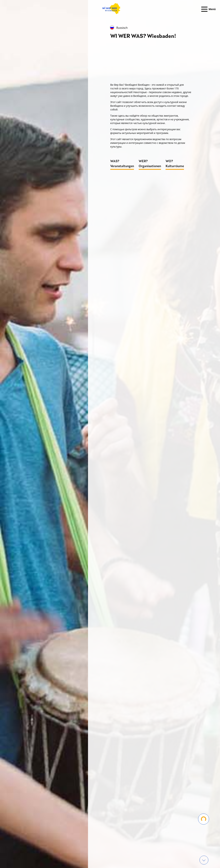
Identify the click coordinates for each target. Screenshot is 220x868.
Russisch (119, 28)
